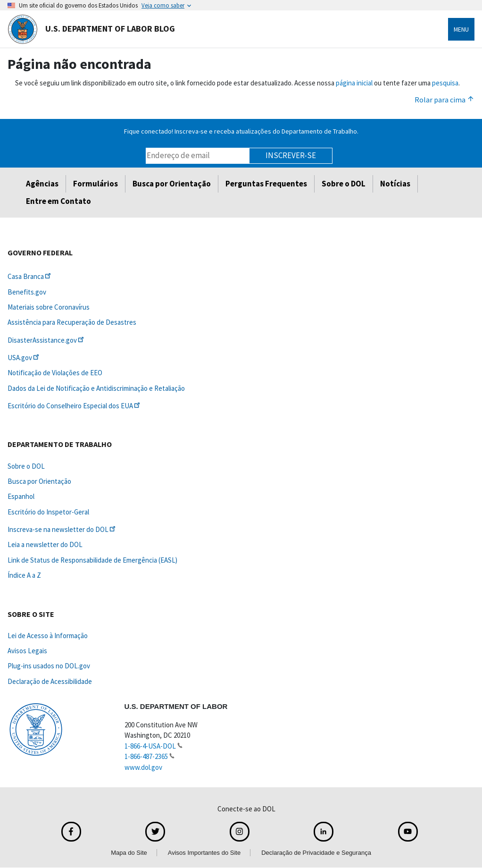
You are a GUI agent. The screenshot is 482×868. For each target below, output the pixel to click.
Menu (461, 29)
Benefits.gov (27, 292)
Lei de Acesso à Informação (48, 636)
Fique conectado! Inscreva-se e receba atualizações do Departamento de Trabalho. (241, 131)
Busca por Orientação (172, 184)
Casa (30, 276)
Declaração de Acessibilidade (50, 681)
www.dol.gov (143, 767)
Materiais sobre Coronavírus (49, 307)
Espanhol (21, 496)
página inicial (354, 83)
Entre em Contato (58, 201)
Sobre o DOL (344, 184)
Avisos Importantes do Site (204, 853)
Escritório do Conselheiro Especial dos (75, 406)
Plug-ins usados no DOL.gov (49, 666)
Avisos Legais (27, 651)
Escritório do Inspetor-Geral (48, 512)
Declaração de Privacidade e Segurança (316, 853)
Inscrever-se (291, 155)
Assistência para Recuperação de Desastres (72, 322)
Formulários (96, 184)
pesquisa (445, 83)
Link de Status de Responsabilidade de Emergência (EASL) (92, 560)
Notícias (395, 184)
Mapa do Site (129, 853)
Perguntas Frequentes (266, 184)
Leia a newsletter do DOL (45, 544)
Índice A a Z (24, 575)
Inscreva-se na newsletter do (62, 529)
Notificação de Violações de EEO (55, 373)
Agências (42, 184)
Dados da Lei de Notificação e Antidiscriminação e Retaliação (96, 388)
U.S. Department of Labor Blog (91, 29)
